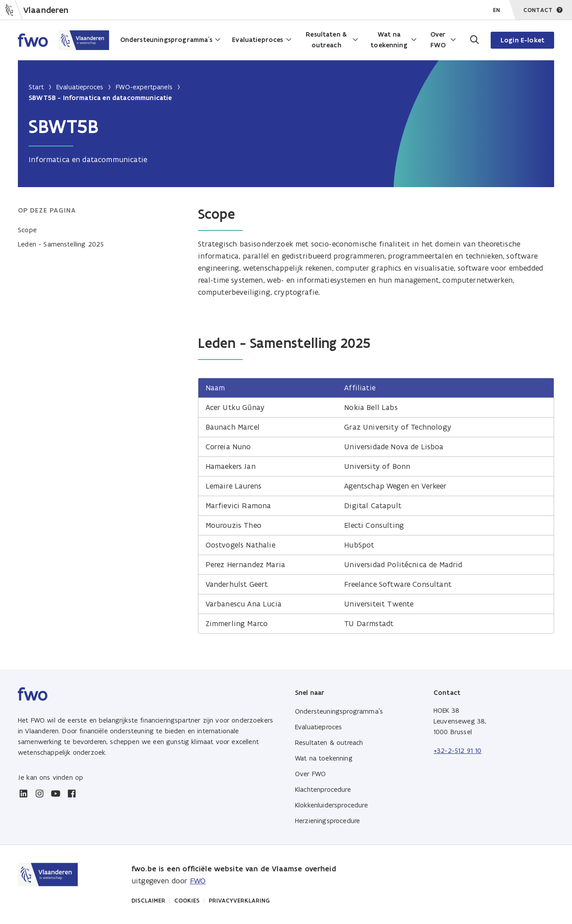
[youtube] (55, 794)
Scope (27, 230)
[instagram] (39, 794)
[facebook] (71, 794)
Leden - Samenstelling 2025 (61, 244)
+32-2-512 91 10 (457, 750)
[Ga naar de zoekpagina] (474, 40)
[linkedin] (23, 794)
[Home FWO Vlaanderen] (64, 40)
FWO (198, 881)
